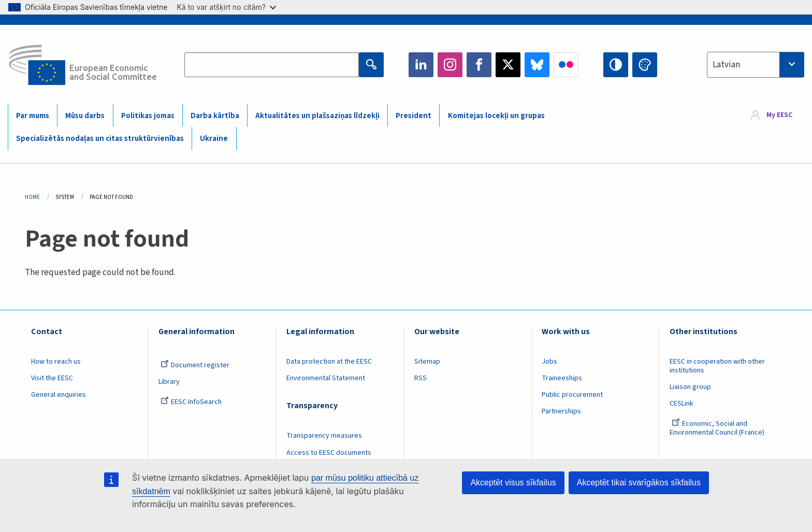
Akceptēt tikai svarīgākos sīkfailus (639, 483)
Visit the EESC (52, 378)
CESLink (682, 404)
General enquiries (59, 395)
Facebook (479, 65)
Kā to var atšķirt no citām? (226, 7)
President (414, 116)
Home (32, 197)
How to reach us (56, 362)
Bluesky (537, 65)
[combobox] (756, 65)
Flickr (566, 65)
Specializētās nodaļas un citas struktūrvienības (100, 139)
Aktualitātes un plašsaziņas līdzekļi (317, 116)
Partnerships (561, 411)
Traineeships (562, 378)
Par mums (33, 116)
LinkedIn (421, 65)
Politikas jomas (148, 116)
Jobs (549, 362)
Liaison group (690, 387)
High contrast (616, 65)
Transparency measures (324, 436)
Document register (195, 365)
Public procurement (572, 395)
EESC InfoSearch (191, 402)
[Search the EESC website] (271, 65)
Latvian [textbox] (726, 65)
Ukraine (214, 139)
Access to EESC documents (329, 453)
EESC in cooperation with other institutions (717, 366)
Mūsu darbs (85, 116)
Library (169, 382)
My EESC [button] (779, 115)
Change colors (645, 65)
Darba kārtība (215, 116)
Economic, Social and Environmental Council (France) (718, 428)
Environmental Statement (326, 378)
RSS (421, 378)
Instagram (450, 65)
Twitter (508, 65)
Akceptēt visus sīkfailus (513, 483)
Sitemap (427, 362)
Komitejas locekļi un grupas (496, 116)
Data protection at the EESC (329, 362)
